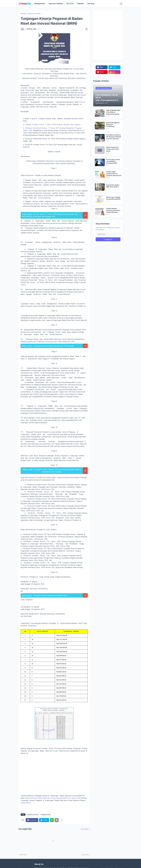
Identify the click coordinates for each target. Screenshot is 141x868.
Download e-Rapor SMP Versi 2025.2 (113, 186)
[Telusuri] (121, 4)
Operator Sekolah (56, 4)
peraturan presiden (34, 14)
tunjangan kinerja (46, 815)
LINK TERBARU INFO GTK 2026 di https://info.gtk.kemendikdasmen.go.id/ (114, 112)
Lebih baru (23, 855)
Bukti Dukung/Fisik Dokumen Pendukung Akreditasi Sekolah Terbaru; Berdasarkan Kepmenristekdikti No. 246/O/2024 (113, 125)
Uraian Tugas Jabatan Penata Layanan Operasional (114, 174)
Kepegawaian (40, 4)
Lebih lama (85, 855)
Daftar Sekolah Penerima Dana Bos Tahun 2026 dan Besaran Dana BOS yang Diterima (113, 210)
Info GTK (70, 4)
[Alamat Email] (108, 234)
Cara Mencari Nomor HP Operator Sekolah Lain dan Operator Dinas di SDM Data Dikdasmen (114, 137)
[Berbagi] (86, 29)
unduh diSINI (26, 803)
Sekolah (80, 4)
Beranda (23, 14)
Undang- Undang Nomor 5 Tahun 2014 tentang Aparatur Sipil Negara (52, 124)
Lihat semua (85, 829)
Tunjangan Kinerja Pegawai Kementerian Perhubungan (54, 346)
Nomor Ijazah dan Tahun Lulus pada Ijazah (112, 149)
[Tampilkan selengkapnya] (61, 820)
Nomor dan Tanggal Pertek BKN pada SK (113, 198)
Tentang (91, 4)
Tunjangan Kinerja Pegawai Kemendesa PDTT (50, 595)
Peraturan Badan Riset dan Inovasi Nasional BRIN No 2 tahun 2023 (55, 798)
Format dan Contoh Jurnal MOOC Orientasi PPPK (113, 161)
